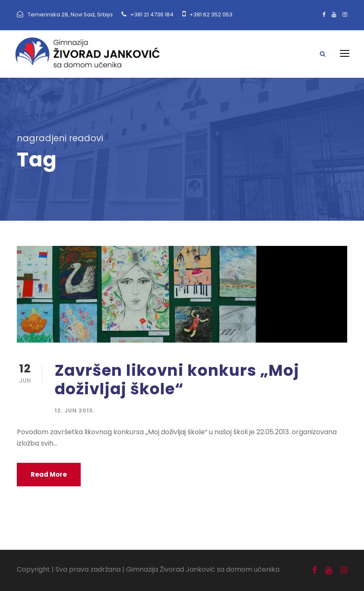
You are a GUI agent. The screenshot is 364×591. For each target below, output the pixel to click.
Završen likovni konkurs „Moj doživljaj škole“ (177, 380)
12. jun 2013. (75, 410)
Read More (49, 474)
